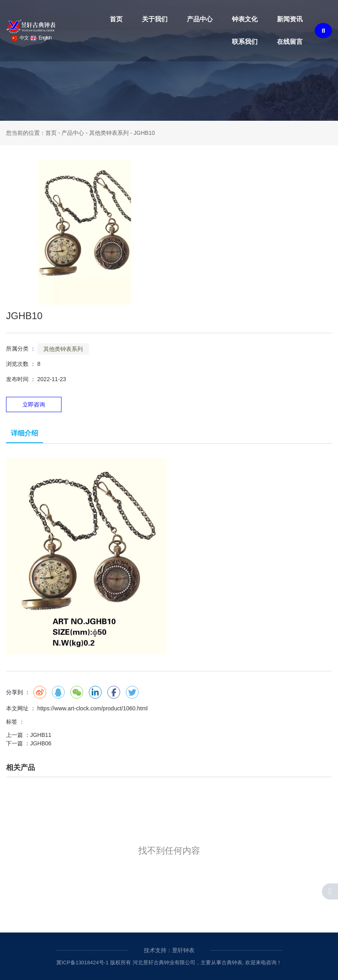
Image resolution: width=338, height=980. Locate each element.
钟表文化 (245, 19)
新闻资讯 (290, 19)
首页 (116, 19)
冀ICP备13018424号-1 (82, 962)
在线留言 (290, 42)
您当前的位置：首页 (32, 133)
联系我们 (245, 42)
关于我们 (155, 19)
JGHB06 (41, 743)
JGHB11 (41, 735)
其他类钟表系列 (109, 133)
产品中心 (200, 19)
